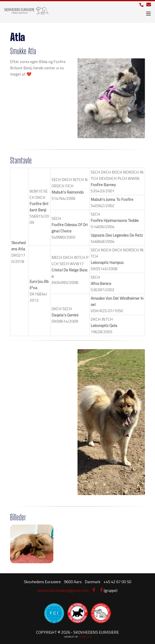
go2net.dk (85, 637)
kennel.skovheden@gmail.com (63, 590)
